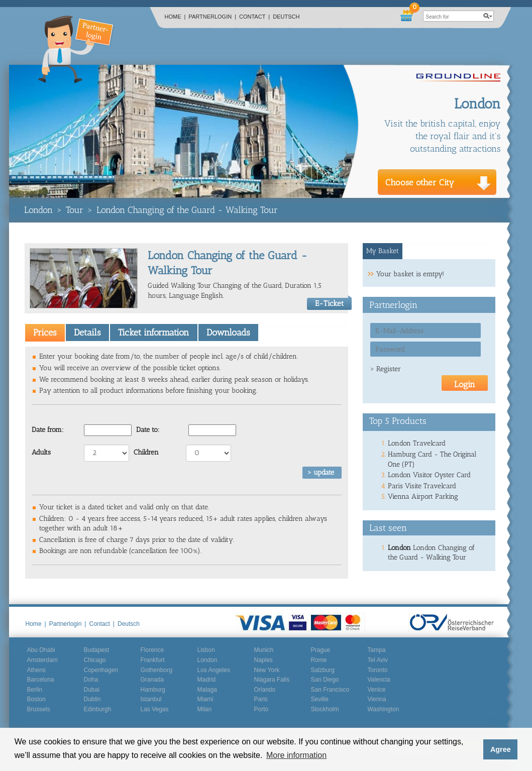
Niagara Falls (272, 680)
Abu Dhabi (41, 650)
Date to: (148, 430)
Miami (205, 699)
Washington (384, 709)
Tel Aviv (378, 660)
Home (175, 17)
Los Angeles (214, 670)
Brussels (39, 709)
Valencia (379, 680)
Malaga (207, 690)
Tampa (377, 650)
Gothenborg (156, 670)
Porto (261, 709)
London (38, 210)
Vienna (377, 699)
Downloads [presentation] (228, 333)
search (488, 16)
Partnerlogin (212, 17)
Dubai (92, 690)
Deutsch (286, 17)
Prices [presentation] (45, 333)
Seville (320, 699)
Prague (321, 650)
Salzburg (323, 670)
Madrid (207, 680)
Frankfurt (153, 660)
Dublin (92, 699)
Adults (41, 452)
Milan (205, 709)
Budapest (97, 650)
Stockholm (325, 709)
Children (146, 452)
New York (267, 670)
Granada (152, 680)
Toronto (378, 670)
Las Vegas (155, 709)
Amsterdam (42, 660)
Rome (319, 660)
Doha (91, 680)
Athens (36, 670)
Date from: (48, 430)
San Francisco (330, 690)
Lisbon (206, 650)
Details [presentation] (87, 333)
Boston (36, 699)
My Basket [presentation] (383, 251)
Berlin (35, 690)
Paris (261, 699)
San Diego (325, 680)
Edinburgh (98, 709)
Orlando (265, 690)
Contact (254, 17)
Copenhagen (101, 670)
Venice (377, 690)
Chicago (95, 660)
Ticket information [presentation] (153, 333)
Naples (263, 660)
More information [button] (296, 755)
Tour (75, 210)
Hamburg (153, 690)
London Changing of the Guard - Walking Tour (187, 210)
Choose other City (420, 182)
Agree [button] (501, 749)
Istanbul (151, 699)
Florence (152, 650)
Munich (264, 650)
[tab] (45, 333)
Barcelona (41, 680)
